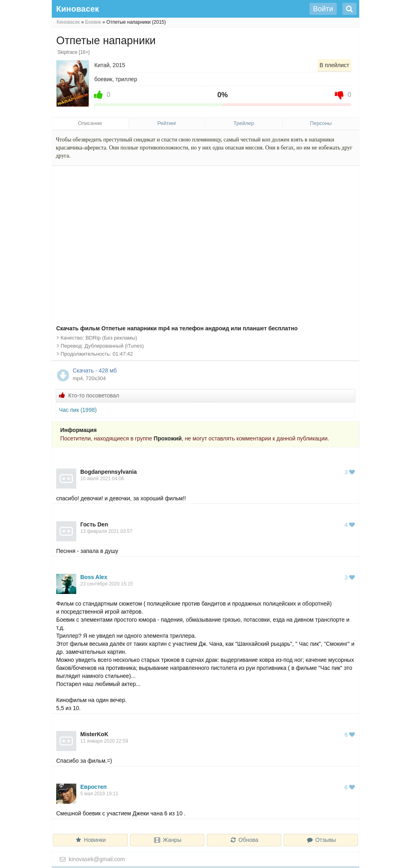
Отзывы (321, 840)
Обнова (244, 840)
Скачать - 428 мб (214, 375)
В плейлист (334, 65)
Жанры (167, 840)
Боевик (93, 22)
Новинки (90, 840)
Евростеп (94, 787)
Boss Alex (94, 577)
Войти (323, 9)
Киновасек (68, 22)
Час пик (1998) (78, 410)
